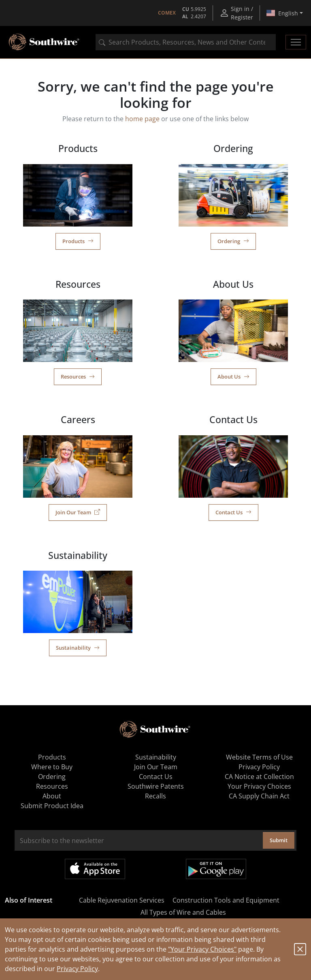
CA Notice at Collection (259, 777)
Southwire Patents (156, 786)
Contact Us (233, 512)
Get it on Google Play (216, 869)
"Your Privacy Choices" (202, 949)
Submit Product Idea (52, 806)
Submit (279, 840)
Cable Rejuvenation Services (122, 900)
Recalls (155, 796)
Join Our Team (78, 512)
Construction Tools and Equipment (226, 900)
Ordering (233, 241)
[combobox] (186, 42)
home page (142, 119)
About (52, 796)
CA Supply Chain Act (259, 796)
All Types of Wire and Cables (183, 912)
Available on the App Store (95, 869)
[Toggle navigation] (296, 42)
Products (78, 241)
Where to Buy (52, 767)
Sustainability (78, 648)
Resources (78, 377)
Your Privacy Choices (259, 786)
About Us (233, 377)
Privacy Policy (77, 969)
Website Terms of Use (259, 757)
